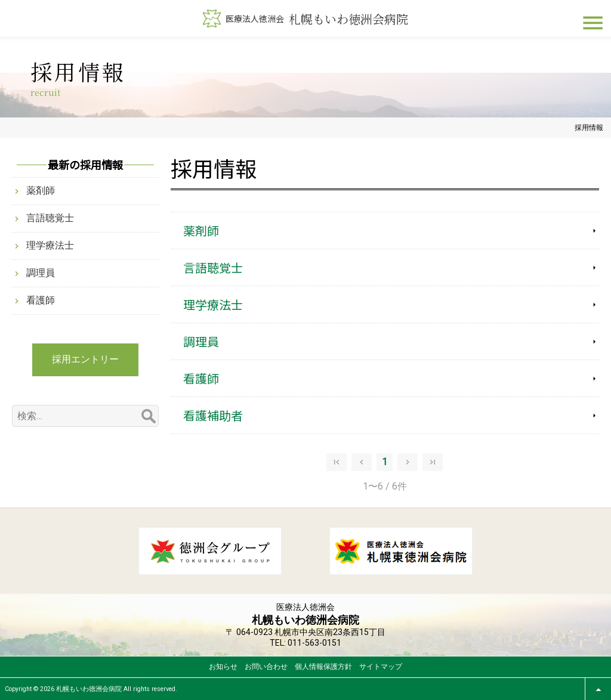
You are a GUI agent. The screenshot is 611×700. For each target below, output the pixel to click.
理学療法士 (213, 304)
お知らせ (223, 667)
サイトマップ (381, 667)
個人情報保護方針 (323, 667)
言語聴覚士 (213, 267)
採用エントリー (85, 359)
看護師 (201, 378)
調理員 (201, 341)
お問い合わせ (266, 667)
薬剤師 (201, 230)
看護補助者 (213, 415)
